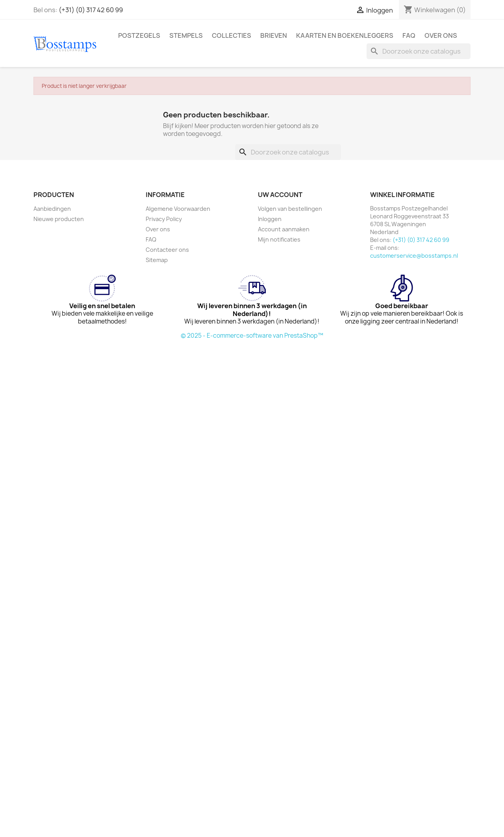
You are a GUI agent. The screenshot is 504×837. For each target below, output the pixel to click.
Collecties (232, 35)
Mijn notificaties (279, 239)
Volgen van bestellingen (290, 209)
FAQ (409, 35)
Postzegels (139, 35)
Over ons (441, 35)
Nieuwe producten (59, 219)
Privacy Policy (164, 219)
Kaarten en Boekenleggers (345, 35)
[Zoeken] (419, 51)
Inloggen (270, 219)
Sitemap (157, 260)
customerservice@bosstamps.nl (414, 256)
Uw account (280, 195)
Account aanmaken (284, 229)
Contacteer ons (167, 250)
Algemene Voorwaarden (178, 209)
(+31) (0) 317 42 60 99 (91, 10)
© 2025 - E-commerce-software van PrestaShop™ (252, 336)
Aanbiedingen (52, 209)
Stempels (186, 35)
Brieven (274, 35)
